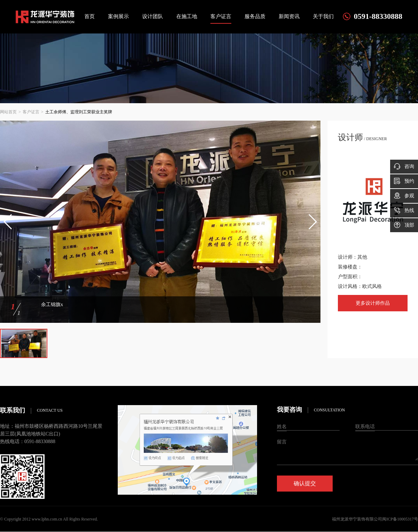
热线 (404, 210)
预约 (404, 181)
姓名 (282, 427)
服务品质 (255, 16)
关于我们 (323, 16)
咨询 (404, 166)
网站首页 (8, 112)
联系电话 (365, 427)
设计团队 (153, 16)
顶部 (404, 225)
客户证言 (221, 16)
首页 (90, 16)
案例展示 (118, 16)
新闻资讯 (289, 16)
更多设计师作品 (373, 303)
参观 (404, 196)
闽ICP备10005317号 (400, 519)
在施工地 (187, 16)
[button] (8, 222)
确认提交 (305, 483)
